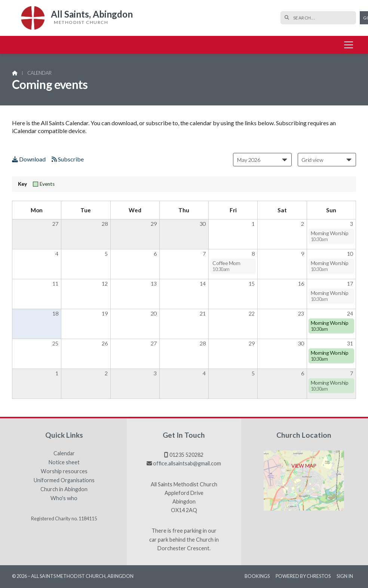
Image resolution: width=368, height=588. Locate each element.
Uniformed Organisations (64, 480)
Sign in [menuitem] (345, 576)
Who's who (64, 498)
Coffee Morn (226, 266)
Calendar (64, 453)
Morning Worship (330, 236)
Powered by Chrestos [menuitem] (303, 576)
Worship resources (64, 471)
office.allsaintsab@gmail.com (187, 463)
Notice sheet (64, 462)
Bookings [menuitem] (257, 576)
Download (29, 159)
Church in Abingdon (64, 489)
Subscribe (68, 159)
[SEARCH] (304, 18)
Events (44, 184)
